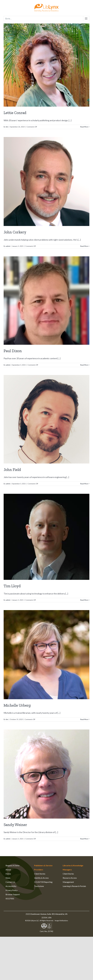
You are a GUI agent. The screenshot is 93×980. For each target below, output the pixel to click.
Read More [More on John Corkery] (84, 246)
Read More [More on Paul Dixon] (84, 365)
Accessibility (11, 886)
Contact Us (10, 882)
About (8, 870)
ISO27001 (10, 898)
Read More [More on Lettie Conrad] (84, 127)
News (8, 878)
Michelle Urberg (17, 705)
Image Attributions (61, 921)
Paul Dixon (13, 351)
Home (8, 874)
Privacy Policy (12, 890)
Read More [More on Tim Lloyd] (84, 600)
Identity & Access (41, 878)
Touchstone (39, 886)
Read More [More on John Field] (84, 484)
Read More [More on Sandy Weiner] (84, 839)
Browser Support (13, 894)
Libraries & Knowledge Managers (73, 867)
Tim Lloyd (12, 586)
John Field (12, 470)
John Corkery (15, 232)
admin (8, 246)
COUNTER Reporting (43, 882)
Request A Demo (13, 865)
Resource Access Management (70, 880)
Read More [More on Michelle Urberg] (84, 719)
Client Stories (40, 874)
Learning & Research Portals (74, 886)
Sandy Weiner (15, 825)
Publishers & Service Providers (43, 867)
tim (7, 127)
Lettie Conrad (15, 113)
